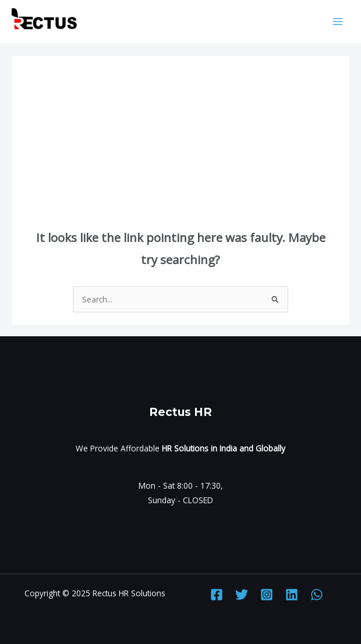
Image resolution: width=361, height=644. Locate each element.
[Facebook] (217, 595)
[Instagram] (267, 595)
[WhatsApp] (317, 595)
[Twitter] (242, 595)
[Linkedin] (292, 595)
